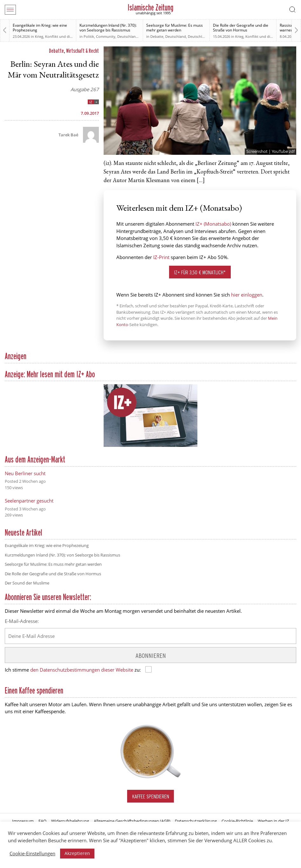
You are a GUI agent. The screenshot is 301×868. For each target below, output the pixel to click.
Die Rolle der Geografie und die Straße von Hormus (241, 28)
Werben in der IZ (273, 821)
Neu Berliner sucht (25, 473)
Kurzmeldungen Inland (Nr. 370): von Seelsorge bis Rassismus (108, 28)
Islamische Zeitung (150, 7)
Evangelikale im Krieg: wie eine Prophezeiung (40, 28)
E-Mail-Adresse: (22, 621)
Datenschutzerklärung (196, 821)
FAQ (42, 821)
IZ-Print (161, 257)
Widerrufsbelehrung (70, 821)
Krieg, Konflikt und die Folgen (59, 36)
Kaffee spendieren (151, 796)
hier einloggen (247, 295)
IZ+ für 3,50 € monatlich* (200, 272)
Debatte (157, 36)
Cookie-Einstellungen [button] (32, 853)
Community (106, 36)
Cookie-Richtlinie (237, 821)
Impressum (23, 821)
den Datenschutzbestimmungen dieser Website (82, 670)
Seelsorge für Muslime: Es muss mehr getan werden (174, 28)
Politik (89, 36)
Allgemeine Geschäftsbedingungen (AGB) (132, 821)
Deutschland (128, 36)
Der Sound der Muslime (27, 583)
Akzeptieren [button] (77, 853)
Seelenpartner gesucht (29, 501)
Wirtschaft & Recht (82, 51)
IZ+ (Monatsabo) (213, 224)
